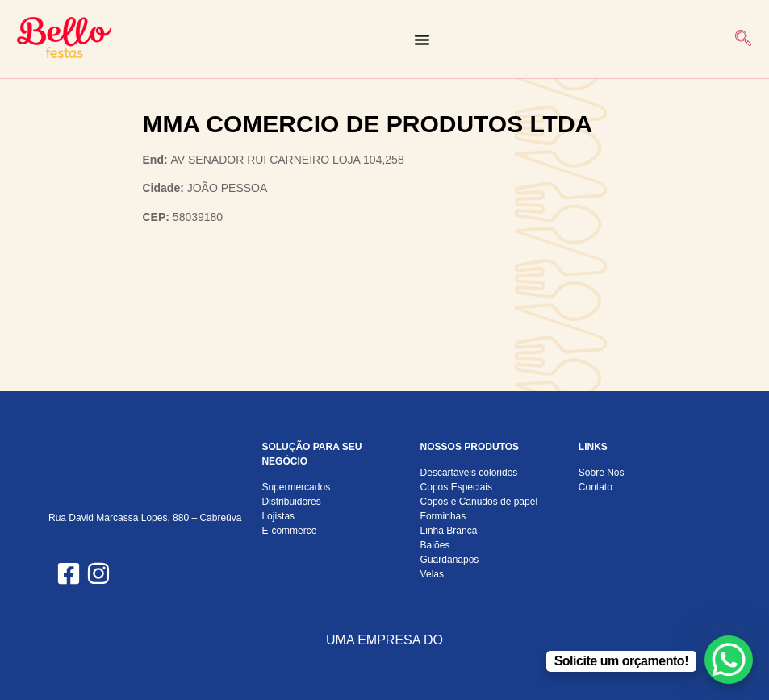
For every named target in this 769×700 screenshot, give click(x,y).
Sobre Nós (602, 473)
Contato (596, 487)
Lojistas (278, 516)
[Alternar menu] (422, 40)
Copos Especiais (456, 487)
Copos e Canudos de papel (479, 502)
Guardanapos (450, 560)
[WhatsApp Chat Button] (729, 660)
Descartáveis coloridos (469, 473)
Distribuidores (291, 502)
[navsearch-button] (743, 40)
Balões (435, 545)
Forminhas (443, 516)
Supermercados (296, 487)
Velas (432, 574)
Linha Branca (449, 531)
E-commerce (289, 531)
